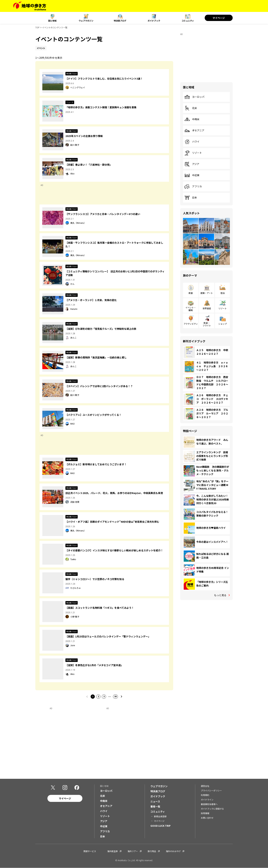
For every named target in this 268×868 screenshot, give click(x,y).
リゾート (193, 153)
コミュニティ (188, 21)
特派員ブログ (120, 21)
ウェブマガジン (86, 21)
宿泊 (223, 293)
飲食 (191, 293)
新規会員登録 (160, 816)
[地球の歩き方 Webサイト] (30, 6)
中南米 (192, 119)
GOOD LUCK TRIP (161, 826)
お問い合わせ (207, 818)
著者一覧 (155, 806)
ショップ (223, 324)
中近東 (192, 175)
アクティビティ (191, 324)
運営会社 (205, 786)
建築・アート (207, 293)
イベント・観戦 (191, 309)
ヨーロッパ (194, 97)
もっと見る (220, 595)
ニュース (155, 801)
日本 (191, 198)
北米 (191, 108)
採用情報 (205, 813)
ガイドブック (154, 21)
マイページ (219, 18)
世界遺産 (207, 308)
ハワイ (192, 142)
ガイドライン (207, 800)
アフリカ (193, 186)
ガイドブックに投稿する (212, 809)
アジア (192, 164)
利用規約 (205, 795)
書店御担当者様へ (209, 804)
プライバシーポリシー (211, 790)
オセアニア (194, 130)
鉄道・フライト (207, 324)
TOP (37, 27)
